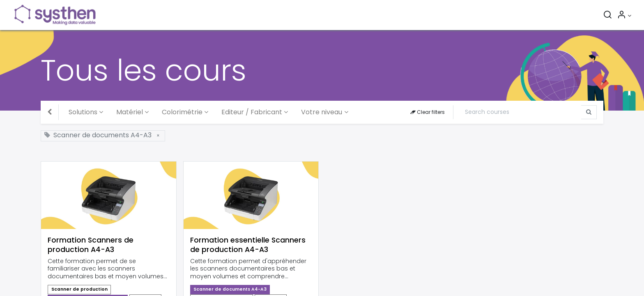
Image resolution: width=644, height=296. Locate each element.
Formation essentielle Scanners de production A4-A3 (248, 245)
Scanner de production (79, 289)
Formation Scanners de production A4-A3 (91, 245)
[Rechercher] (607, 16)
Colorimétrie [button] (182, 112)
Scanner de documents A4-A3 (230, 289)
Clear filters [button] (428, 112)
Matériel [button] (130, 112)
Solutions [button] (83, 112)
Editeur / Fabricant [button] (252, 112)
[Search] (521, 112)
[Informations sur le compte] (624, 16)
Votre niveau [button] (322, 112)
